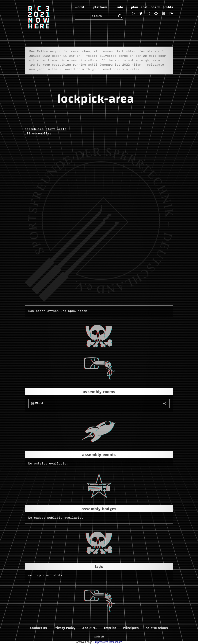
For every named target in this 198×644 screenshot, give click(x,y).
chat (144, 7)
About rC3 (90, 628)
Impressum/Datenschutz (108, 642)
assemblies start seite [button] (46, 129)
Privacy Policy (64, 628)
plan (135, 7)
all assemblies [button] (38, 134)
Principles (131, 628)
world (79, 7)
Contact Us (39, 628)
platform (100, 7)
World (39, 403)
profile (168, 7)
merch (99, 636)
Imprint (110, 628)
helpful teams (157, 628)
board (155, 7)
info (120, 7)
